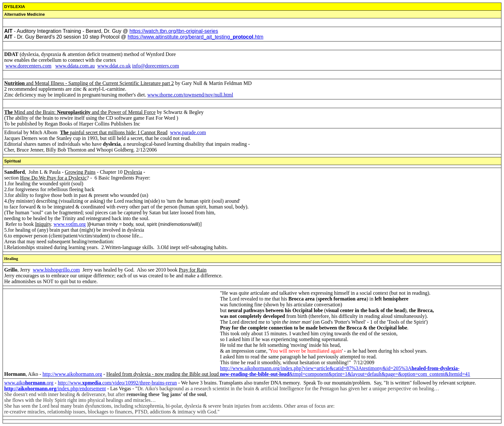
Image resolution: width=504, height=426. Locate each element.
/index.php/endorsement (55, 389)
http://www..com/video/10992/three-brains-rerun (117, 383)
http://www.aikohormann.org (72, 374)
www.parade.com (188, 132)
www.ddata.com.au (75, 66)
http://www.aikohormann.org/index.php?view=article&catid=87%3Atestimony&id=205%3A (340, 368)
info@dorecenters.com (156, 66)
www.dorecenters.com (28, 66)
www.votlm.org (70, 224)
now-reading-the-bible (244, 374)
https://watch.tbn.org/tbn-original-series (174, 31)
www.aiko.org (29, 383)
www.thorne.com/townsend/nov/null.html (190, 95)
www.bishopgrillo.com (56, 270)
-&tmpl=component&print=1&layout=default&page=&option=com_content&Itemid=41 (369, 374)
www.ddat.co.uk (114, 66)
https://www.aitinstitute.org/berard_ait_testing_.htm (195, 37)
